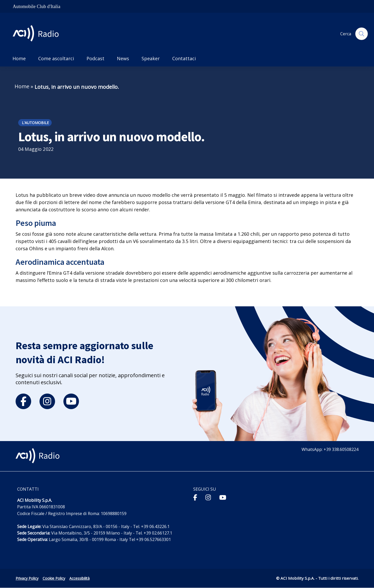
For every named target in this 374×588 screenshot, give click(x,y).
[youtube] (71, 401)
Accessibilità (79, 578)
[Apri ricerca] (362, 34)
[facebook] (23, 401)
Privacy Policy (27, 578)
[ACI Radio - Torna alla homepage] (38, 34)
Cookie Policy (54, 578)
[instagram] (47, 401)
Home (22, 86)
